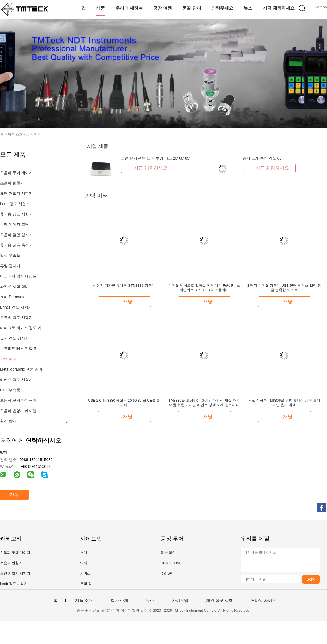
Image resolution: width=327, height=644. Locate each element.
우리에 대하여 (129, 8)
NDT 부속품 (10, 390)
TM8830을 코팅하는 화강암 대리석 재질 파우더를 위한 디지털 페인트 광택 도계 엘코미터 (204, 403)
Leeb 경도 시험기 (15, 204)
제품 (101, 8)
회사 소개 (119, 600)
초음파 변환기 (12, 183)
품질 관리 (192, 8)
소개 (84, 553)
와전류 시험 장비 (14, 286)
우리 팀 (86, 584)
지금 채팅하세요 (278, 8)
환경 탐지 (8, 421)
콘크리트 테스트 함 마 (19, 349)
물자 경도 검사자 (14, 338)
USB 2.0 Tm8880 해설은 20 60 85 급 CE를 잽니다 (124, 403)
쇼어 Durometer (13, 297)
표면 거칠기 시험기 (16, 193)
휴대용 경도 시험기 (16, 214)
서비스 (85, 573)
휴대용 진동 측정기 (16, 245)
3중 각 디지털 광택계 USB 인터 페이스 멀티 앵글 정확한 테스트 (284, 288)
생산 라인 (168, 553)
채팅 (14, 494)
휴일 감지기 (10, 266)
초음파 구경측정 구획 (18, 400)
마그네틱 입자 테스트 (18, 276)
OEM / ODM (170, 563)
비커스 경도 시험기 (16, 380)
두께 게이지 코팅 (14, 224)
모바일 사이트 (264, 600)
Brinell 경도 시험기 (16, 307)
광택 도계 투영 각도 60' (262, 158)
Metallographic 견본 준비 (21, 369)
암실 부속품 (10, 255)
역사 (84, 563)
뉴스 (248, 8)
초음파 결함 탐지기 (16, 235)
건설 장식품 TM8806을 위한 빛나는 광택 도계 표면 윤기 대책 (284, 403)
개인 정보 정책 (219, 600)
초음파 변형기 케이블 (18, 411)
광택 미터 (34, 134)
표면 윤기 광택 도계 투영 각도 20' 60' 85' (155, 158)
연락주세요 (222, 8)
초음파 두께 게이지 (16, 173)
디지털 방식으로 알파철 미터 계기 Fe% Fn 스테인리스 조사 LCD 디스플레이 (204, 288)
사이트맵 (180, 600)
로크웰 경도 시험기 (16, 318)
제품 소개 (84, 600)
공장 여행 (162, 8)
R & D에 (167, 573)
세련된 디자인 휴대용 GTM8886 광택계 (124, 286)
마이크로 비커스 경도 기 (21, 328)
